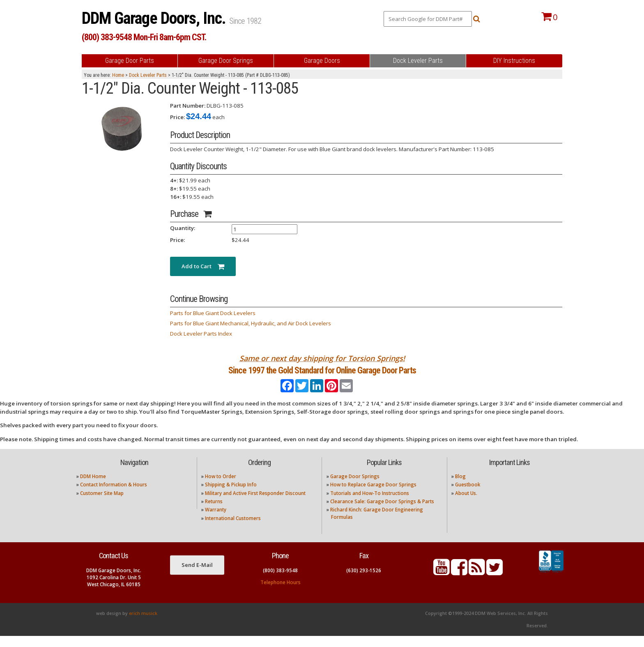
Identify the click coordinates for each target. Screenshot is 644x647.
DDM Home (93, 487)
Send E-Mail (197, 576)
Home (118, 75)
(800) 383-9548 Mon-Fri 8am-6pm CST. (144, 37)
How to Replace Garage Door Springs (373, 496)
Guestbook (468, 496)
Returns (214, 512)
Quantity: (183, 228)
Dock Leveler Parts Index (201, 334)
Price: (177, 117)
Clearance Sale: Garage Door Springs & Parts (382, 512)
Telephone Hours (281, 593)
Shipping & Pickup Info (231, 496)
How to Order (221, 487)
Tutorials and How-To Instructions (370, 504)
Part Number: (188, 106)
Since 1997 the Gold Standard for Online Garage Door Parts (322, 376)
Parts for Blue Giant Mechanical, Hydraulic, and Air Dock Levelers (251, 323)
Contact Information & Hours (114, 496)
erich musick (143, 624)
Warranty (216, 521)
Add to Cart (203, 266)
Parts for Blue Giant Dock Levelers (213, 313)
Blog (460, 487)
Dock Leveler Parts (148, 75)
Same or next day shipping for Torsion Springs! (322, 358)
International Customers (233, 529)
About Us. (466, 504)
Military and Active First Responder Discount (255, 504)
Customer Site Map (102, 504)
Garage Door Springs (355, 487)
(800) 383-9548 (280, 581)
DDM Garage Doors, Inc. (155, 18)
